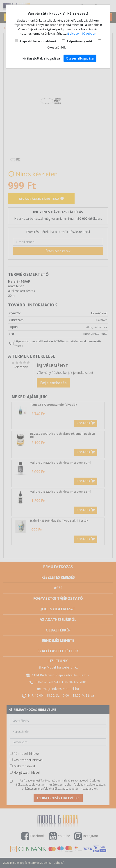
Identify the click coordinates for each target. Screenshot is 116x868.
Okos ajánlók (56, 47)
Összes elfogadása (80, 58)
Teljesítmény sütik (80, 41)
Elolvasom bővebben (82, 33)
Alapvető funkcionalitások (38, 41)
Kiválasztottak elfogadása (41, 58)
